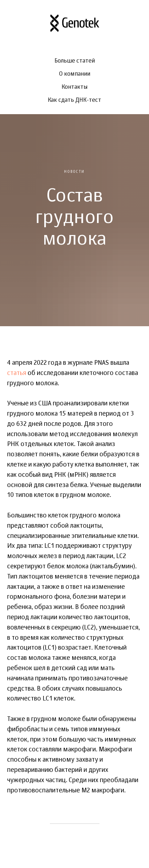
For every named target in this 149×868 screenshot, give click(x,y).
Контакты (74, 87)
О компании (75, 74)
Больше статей (75, 61)
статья (17, 373)
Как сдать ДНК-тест (74, 100)
